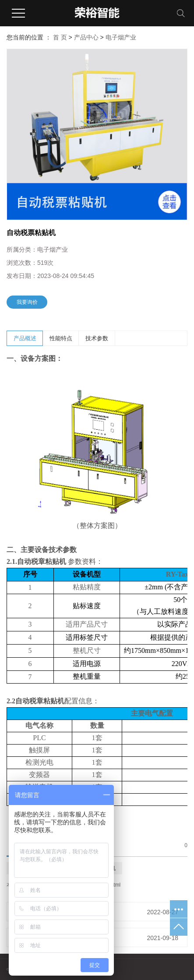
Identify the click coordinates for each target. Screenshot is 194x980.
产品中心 (86, 37)
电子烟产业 (121, 37)
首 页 (60, 37)
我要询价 (27, 302)
